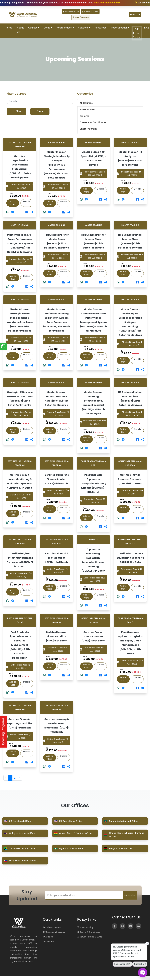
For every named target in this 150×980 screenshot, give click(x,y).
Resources (101, 28)
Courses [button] (33, 28)
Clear (40, 111)
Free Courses (87, 110)
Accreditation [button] (64, 28)
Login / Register (81, 17)
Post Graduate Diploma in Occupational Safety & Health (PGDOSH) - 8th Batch (93, 483)
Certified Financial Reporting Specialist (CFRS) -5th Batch (20, 723)
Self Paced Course (137, 33)
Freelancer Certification (94, 122)
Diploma (85, 116)
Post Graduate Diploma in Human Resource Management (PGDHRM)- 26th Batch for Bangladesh (20, 645)
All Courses (86, 103)
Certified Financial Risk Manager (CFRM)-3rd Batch (57, 558)
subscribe (130, 895)
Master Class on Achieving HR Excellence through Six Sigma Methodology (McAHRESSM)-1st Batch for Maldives (130, 322)
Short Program (88, 129)
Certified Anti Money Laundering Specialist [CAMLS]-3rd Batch (130, 558)
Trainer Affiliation (90, 12)
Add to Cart (13, 203)
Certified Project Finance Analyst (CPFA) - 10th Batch (93, 636)
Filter (16, 111)
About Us (20, 30)
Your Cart (135, 15)
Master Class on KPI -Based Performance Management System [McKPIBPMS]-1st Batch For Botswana (20, 243)
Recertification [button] (119, 28)
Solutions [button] (83, 28)
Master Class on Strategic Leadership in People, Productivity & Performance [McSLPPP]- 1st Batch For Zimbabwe (57, 165)
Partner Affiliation (71, 12)
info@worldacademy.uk (130, 3)
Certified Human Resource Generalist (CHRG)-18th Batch (130, 479)
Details (27, 201)
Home (9, 28)
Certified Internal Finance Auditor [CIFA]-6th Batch (57, 636)
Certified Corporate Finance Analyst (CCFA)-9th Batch (57, 479)
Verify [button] (47, 28)
